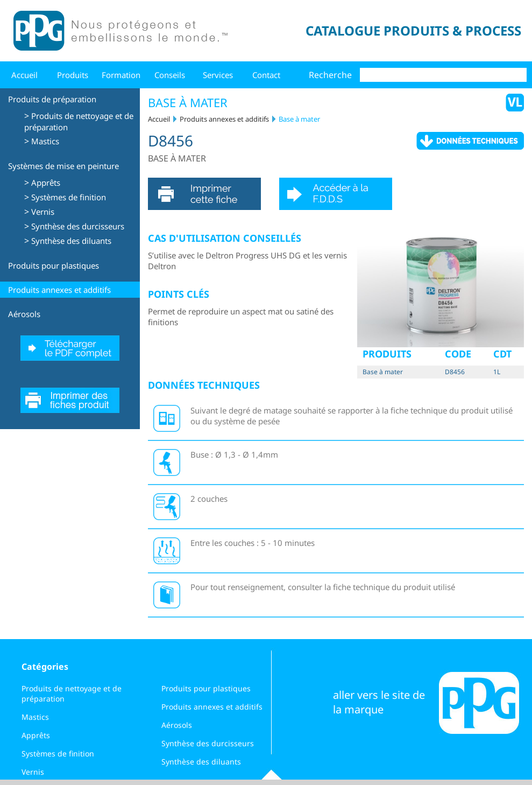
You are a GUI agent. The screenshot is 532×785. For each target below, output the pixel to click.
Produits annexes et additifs (59, 290)
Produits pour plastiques (54, 265)
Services (218, 75)
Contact (266, 75)
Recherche (330, 75)
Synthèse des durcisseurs (78, 226)
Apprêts (46, 183)
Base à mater (299, 119)
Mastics (45, 141)
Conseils (170, 75)
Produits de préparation (52, 99)
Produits (73, 75)
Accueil (24, 75)
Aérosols (24, 314)
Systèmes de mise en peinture (63, 166)
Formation (121, 75)
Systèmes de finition (69, 197)
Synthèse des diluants (71, 241)
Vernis (43, 212)
